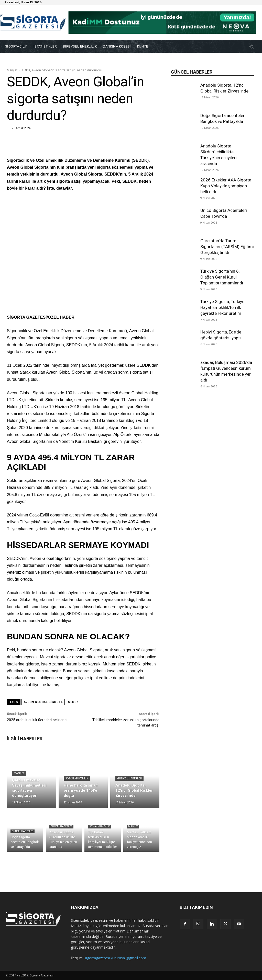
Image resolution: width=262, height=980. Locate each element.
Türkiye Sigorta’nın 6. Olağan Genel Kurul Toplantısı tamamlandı (222, 277)
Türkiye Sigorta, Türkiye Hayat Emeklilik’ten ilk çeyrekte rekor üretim (222, 307)
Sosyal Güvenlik (77, 779)
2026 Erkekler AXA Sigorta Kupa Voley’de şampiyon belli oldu (226, 186)
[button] (251, 47)
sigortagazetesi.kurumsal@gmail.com (115, 958)
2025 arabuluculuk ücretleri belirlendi (37, 720)
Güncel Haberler (129, 779)
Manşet (12, 70)
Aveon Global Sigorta (43, 702)
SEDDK (73, 702)
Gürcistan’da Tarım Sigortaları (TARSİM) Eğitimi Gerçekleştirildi (227, 247)
